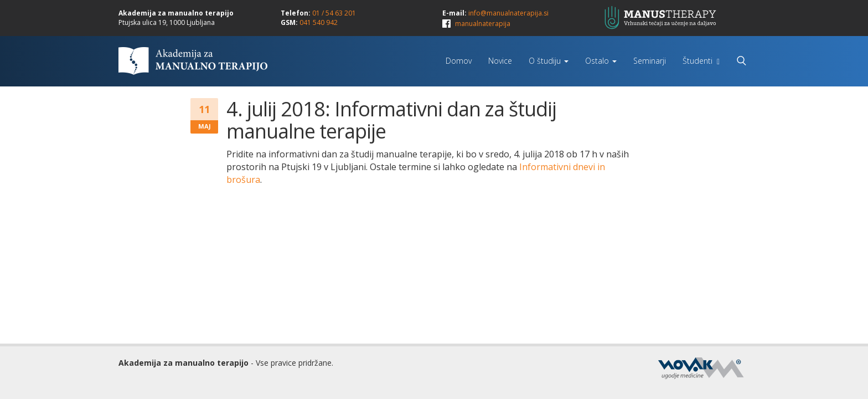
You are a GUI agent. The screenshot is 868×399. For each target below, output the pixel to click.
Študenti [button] (701, 61)
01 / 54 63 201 (334, 13)
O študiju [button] (549, 61)
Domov (459, 61)
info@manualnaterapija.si (508, 13)
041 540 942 (319, 22)
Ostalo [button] (601, 61)
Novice (500, 61)
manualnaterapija (483, 24)
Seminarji (650, 61)
